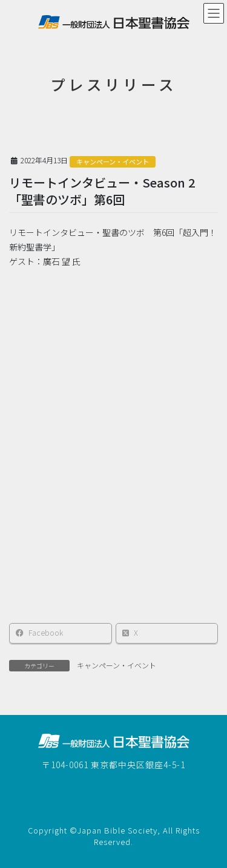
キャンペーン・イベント (113, 162)
